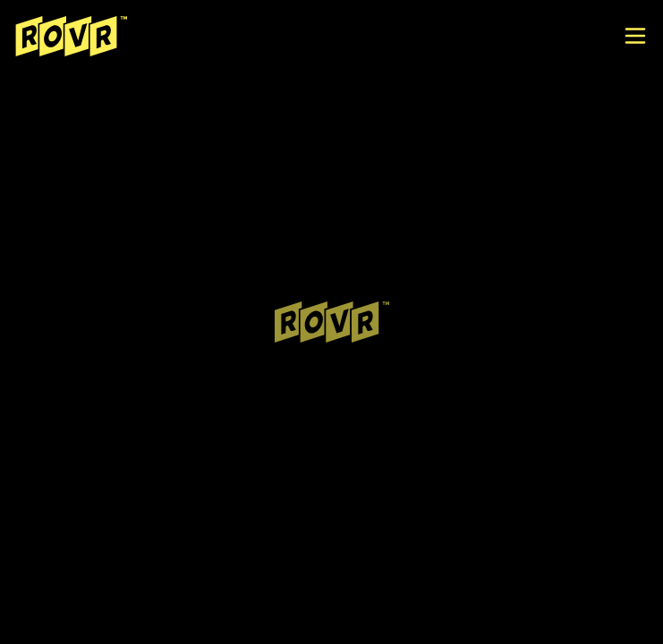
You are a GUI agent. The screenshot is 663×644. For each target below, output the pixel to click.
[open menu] (635, 36)
